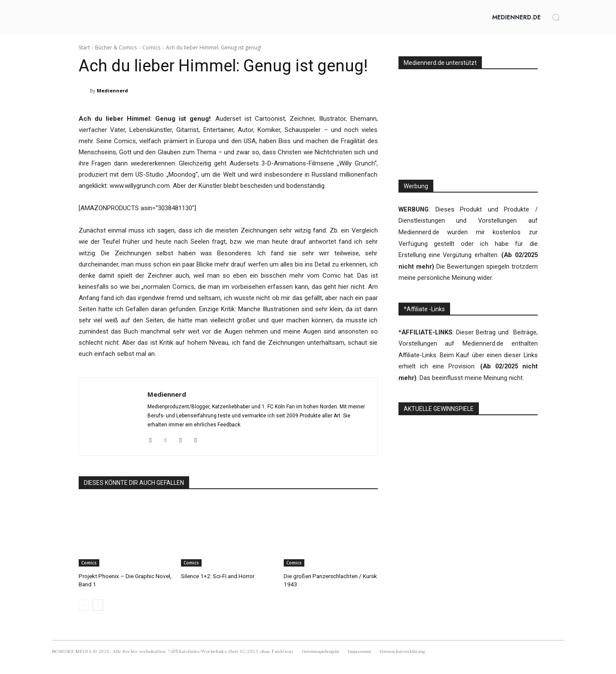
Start (84, 47)
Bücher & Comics (116, 47)
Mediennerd (112, 90)
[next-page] (98, 604)
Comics (151, 47)
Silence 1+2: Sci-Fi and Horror (217, 576)
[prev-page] (84, 604)
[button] (556, 17)
